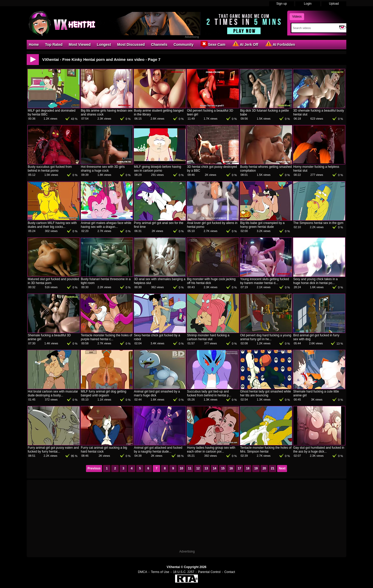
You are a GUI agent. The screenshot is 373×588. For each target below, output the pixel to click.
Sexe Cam (213, 44)
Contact (230, 572)
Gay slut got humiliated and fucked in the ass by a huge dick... (319, 450)
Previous (94, 468)
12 (198, 468)
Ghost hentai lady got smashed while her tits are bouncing (266, 393)
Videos (297, 17)
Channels (159, 45)
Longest (104, 45)
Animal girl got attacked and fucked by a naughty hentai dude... (158, 450)
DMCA (143, 572)
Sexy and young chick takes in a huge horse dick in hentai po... (315, 281)
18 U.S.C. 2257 (184, 572)
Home (34, 45)
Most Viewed (80, 45)
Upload (334, 4)
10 (181, 468)
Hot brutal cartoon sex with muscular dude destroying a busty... (53, 393)
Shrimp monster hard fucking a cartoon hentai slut (208, 337)
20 (264, 468)
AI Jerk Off (245, 44)
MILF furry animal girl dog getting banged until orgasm (103, 393)
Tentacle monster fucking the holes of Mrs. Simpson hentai (266, 450)
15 (223, 468)
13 (206, 468)
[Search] (314, 28)
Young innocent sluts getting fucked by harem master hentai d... (264, 281)
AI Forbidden (280, 44)
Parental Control (209, 572)
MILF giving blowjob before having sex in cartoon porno (157, 169)
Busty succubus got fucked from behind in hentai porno (50, 169)
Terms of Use (160, 572)
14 (215, 468)
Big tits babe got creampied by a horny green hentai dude (262, 225)
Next (282, 468)
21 (273, 468)
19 (256, 468)
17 (239, 468)
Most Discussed (131, 45)
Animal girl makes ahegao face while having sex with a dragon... (106, 225)
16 (231, 468)
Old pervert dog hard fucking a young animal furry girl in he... (266, 337)
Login (308, 4)
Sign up (282, 4)
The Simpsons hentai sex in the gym (318, 223)
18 (248, 468)
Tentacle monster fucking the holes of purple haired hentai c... (106, 337)
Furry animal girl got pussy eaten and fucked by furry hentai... (53, 450)
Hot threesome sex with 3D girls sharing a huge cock (103, 169)
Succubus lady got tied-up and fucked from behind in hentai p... (209, 393)
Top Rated (54, 45)
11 (190, 468)
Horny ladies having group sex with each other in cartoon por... (211, 450)
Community (184, 45)
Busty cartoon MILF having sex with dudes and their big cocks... (52, 225)
